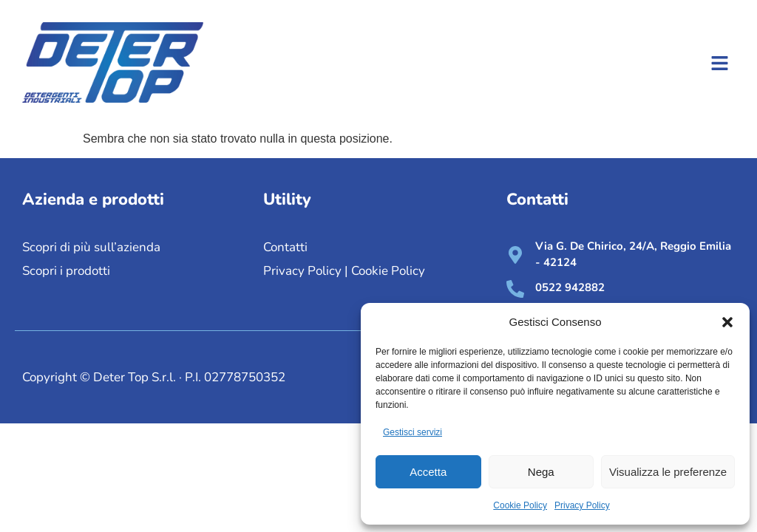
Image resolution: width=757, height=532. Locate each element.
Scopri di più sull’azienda (93, 247)
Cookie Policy (520, 505)
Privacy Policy (582, 505)
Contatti (285, 247)
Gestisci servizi (413, 432)
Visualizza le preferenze (668, 472)
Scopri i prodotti (66, 271)
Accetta (428, 472)
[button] (727, 322)
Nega (541, 472)
